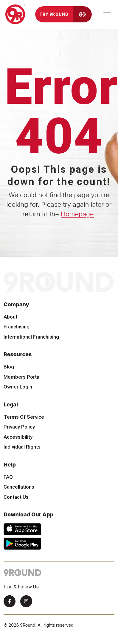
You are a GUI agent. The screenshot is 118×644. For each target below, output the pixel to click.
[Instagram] (26, 601)
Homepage (77, 214)
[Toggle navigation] (107, 14)
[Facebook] (10, 601)
